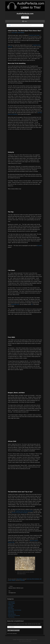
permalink (23, 580)
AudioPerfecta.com (25, 14)
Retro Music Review (12, 614)
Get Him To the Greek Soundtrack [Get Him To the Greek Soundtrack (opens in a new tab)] (20, 513)
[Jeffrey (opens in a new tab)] (35, 348)
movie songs (29, 579)
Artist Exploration (11, 602)
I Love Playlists (11, 606)
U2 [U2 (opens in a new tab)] (32, 304)
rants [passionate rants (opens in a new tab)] (15, 304)
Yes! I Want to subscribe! (14, 630)
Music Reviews (11, 609)
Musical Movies (20, 579)
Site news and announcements (14, 616)
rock (41, 579)
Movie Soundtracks (36, 579)
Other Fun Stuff (11, 613)
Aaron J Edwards (21, 33)
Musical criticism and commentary (15, 610)
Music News (11, 607)
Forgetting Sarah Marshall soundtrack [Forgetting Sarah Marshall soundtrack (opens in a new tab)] (24, 511)
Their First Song (11, 617)
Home (9, 25)
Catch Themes (29, 641)
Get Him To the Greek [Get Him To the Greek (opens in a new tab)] (34, 35)
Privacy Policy (35, 640)
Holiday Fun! (11, 605)
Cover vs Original (12, 603)
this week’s (39, 246)
